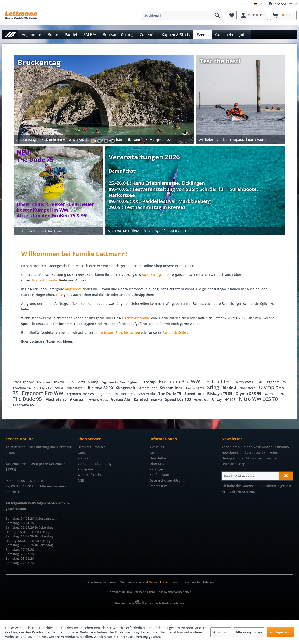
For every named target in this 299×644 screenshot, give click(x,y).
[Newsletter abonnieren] (286, 476)
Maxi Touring (88, 382)
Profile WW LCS (98, 400)
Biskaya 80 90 (101, 388)
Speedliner (195, 394)
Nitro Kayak (76, 388)
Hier (60, 295)
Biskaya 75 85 (220, 394)
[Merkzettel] (232, 15)
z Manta (157, 400)
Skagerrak (126, 388)
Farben (155, 453)
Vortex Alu (147, 394)
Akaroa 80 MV (195, 388)
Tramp (150, 382)
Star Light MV (24, 382)
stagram (133, 333)
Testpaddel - (219, 381)
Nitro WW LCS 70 (249, 382)
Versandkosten (159, 582)
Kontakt (84, 458)
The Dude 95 (28, 399)
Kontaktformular (45, 280)
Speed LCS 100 (178, 399)
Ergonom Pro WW (180, 381)
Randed (141, 399)
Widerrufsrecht (89, 475)
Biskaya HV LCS (224, 400)
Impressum (158, 486)
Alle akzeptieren (249, 632)
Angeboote (73, 289)
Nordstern (248, 388)
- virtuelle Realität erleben (166, 603)
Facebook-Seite (174, 333)
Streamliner (148, 388)
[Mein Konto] (253, 15)
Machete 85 (56, 399)
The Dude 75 (170, 394)
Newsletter (158, 458)
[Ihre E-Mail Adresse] (250, 476)
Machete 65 (23, 405)
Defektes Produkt (91, 447)
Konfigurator (159, 475)
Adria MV (129, 394)
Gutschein (85, 453)
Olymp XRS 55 (249, 394)
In (126, 333)
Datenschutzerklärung (167, 480)
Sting (214, 387)
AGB (81, 480)
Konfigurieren (280, 632)
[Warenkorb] (283, 15)
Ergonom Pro (276, 382)
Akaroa (77, 399)
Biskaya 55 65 (64, 382)
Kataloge (156, 469)
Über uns (157, 464)
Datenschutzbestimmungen (263, 486)
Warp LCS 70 (274, 394)
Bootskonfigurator (156, 275)
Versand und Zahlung (95, 464)
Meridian (44, 382)
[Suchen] (217, 15)
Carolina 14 (22, 388)
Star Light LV (43, 388)
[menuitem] (183, 15)
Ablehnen (221, 632)
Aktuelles (157, 447)
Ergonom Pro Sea (113, 382)
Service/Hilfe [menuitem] (281, 4)
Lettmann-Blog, (111, 333)
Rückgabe (85, 469)
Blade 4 (230, 388)
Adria (59, 388)
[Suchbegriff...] (182, 15)
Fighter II (134, 382)
